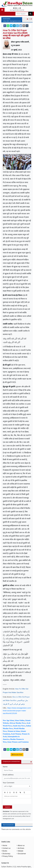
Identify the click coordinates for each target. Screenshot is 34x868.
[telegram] (17, 26)
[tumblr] (27, 26)
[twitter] (11, 26)
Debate (20, 851)
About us (21, 845)
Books (5, 851)
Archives (21, 848)
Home (5, 845)
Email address (8, 775)
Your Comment (9, 783)
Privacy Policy (8, 856)
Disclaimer (22, 854)
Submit (7, 807)
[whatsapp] (8, 26)
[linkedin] (14, 26)
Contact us (6, 848)
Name (5, 767)
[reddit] (21, 26)
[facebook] (5, 26)
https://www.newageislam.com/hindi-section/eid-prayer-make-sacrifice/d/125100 (17, 711)
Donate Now (17, 755)
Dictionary (6, 854)
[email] (24, 26)
